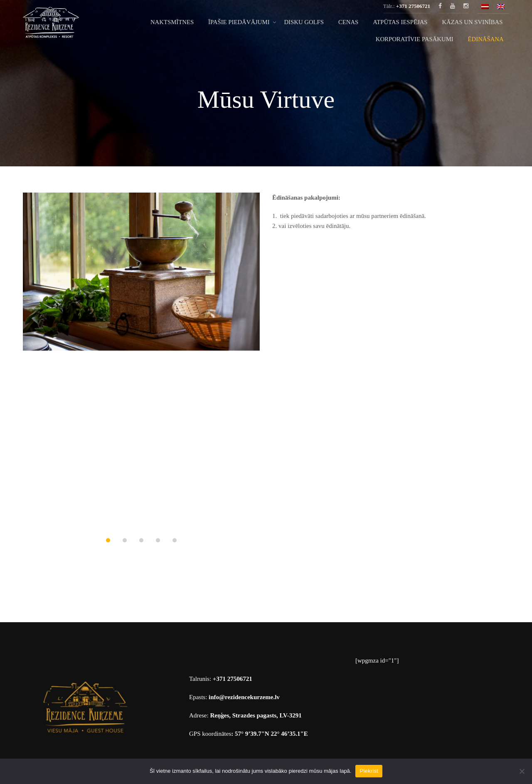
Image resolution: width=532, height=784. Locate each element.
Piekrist (369, 771)
